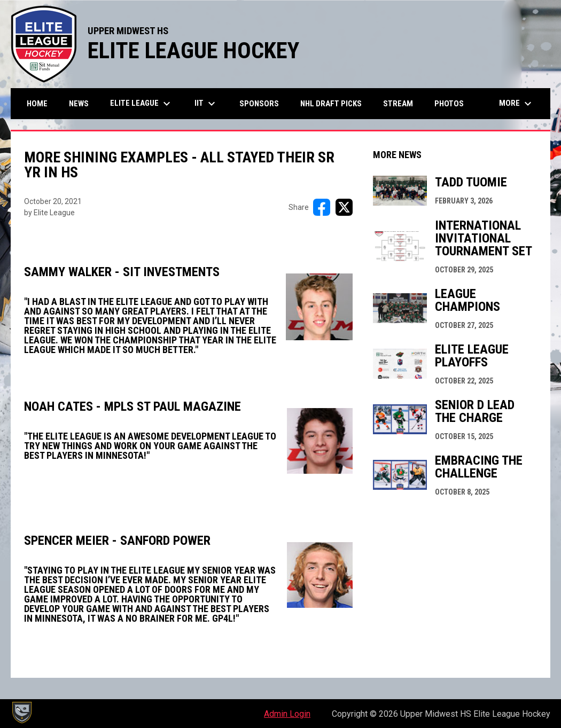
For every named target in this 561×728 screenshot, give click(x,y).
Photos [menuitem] (449, 104)
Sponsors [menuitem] (259, 104)
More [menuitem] (517, 104)
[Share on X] (344, 207)
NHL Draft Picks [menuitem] (331, 104)
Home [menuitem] (37, 104)
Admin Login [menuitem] (287, 714)
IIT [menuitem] (206, 104)
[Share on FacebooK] (322, 207)
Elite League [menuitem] (142, 104)
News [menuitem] (79, 104)
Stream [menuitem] (398, 104)
